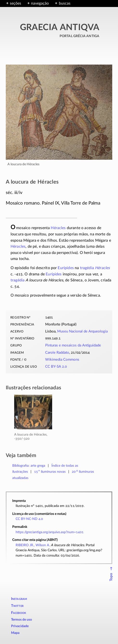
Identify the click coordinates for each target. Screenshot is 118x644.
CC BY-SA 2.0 (56, 367)
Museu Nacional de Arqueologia (82, 331)
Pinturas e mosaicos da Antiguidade (73, 345)
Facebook (19, 613)
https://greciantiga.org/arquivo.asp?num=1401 (50, 532)
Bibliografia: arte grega (29, 466)
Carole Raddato (57, 353)
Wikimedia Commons (62, 360)
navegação (40, 3)
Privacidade (20, 626)
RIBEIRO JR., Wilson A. (33, 545)
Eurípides (66, 268)
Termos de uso (22, 620)
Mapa (15, 633)
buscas (65, 3)
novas (50, 472)
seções (16, 3)
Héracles (58, 228)
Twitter (17, 606)
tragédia (87, 268)
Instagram (19, 599)
